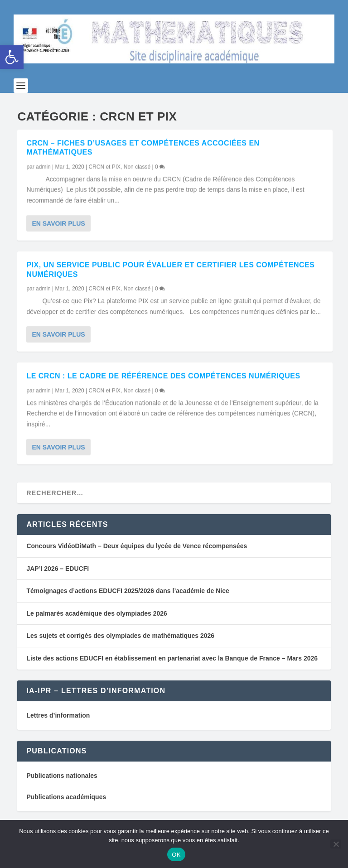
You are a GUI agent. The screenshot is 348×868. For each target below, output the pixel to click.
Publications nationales (62, 779)
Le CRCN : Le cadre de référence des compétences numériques (163, 379)
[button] (12, 57)
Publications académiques (66, 800)
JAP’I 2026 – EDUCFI (58, 572)
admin (43, 170)
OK (176, 855)
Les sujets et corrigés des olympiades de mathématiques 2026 (120, 639)
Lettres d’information (58, 719)
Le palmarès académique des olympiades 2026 (97, 617)
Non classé (137, 170)
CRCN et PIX (104, 170)
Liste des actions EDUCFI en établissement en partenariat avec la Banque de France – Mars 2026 (172, 661)
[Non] (336, 844)
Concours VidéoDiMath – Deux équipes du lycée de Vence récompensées (137, 550)
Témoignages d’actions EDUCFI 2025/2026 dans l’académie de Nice (128, 594)
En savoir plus (58, 227)
